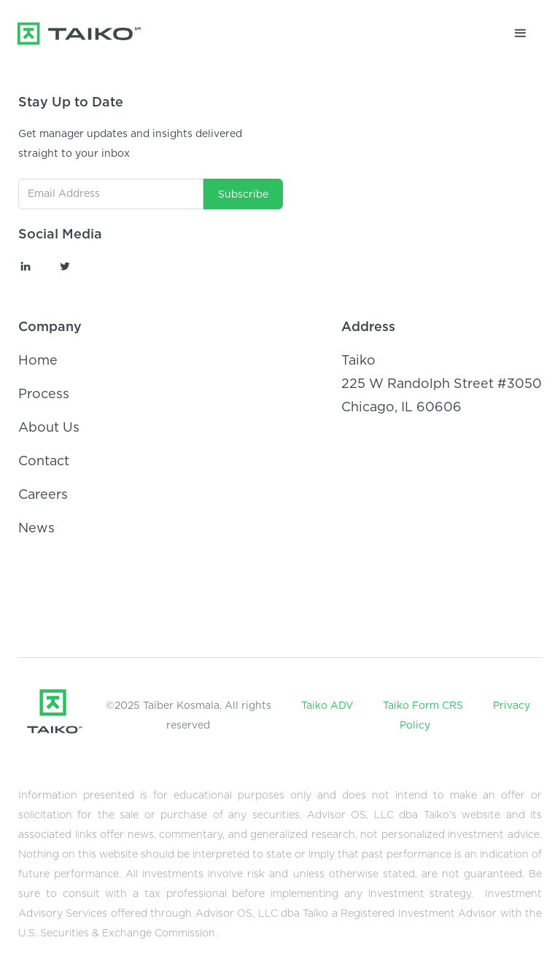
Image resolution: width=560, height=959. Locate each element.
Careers (43, 495)
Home (38, 361)
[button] (521, 34)
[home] (93, 34)
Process (44, 395)
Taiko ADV (327, 706)
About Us (49, 428)
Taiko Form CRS (423, 706)
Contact (44, 462)
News (36, 529)
